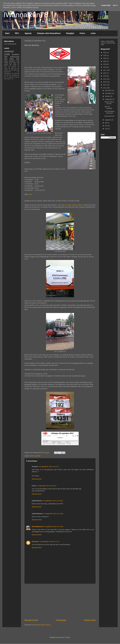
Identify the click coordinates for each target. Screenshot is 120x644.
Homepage (61, 620)
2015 (105, 76)
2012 (105, 85)
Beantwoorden (37, 479)
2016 (105, 73)
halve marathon (10, 61)
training (14, 75)
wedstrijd (38, 456)
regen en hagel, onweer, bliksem (72, 205)
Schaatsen (7, 73)
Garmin (14, 66)
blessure (17, 73)
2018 (105, 67)
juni (106, 126)
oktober (108, 96)
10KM (15, 65)
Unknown (35, 542)
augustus (108, 120)
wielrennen (7, 72)
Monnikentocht (109, 116)
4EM (12, 68)
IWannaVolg (111, 43)
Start (7, 33)
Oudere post (90, 620)
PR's (17, 33)
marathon (15, 54)
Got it (115, 5)
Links (93, 33)
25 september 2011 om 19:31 (53, 527)
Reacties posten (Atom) (43, 625)
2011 (105, 88)
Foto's (82, 33)
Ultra (15, 63)
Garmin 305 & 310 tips (109, 103)
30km (12, 59)
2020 (105, 61)
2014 (105, 79)
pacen (6, 65)
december (109, 90)
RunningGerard (37, 527)
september (109, 99)
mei (106, 129)
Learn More (106, 5)
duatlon (11, 77)
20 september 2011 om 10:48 (53, 501)
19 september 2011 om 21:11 (49, 467)
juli (106, 123)
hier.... (31, 194)
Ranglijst (70, 33)
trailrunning (15, 57)
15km (6, 68)
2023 (105, 55)
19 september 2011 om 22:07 (46, 486)
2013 (105, 82)
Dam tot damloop (108, 107)
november (109, 93)
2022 (105, 58)
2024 (105, 52)
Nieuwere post (31, 620)
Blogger (68, 637)
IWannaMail (110, 41)
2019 (105, 64)
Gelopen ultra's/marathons (49, 33)
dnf (8, 75)
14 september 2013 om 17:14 (49, 542)
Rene (57, 99)
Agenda (28, 33)
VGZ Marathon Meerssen (109, 112)
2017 (105, 70)
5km (5, 77)
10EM (32, 456)
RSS (102, 45)
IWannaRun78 (26, 15)
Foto (5, 66)
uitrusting (14, 70)
